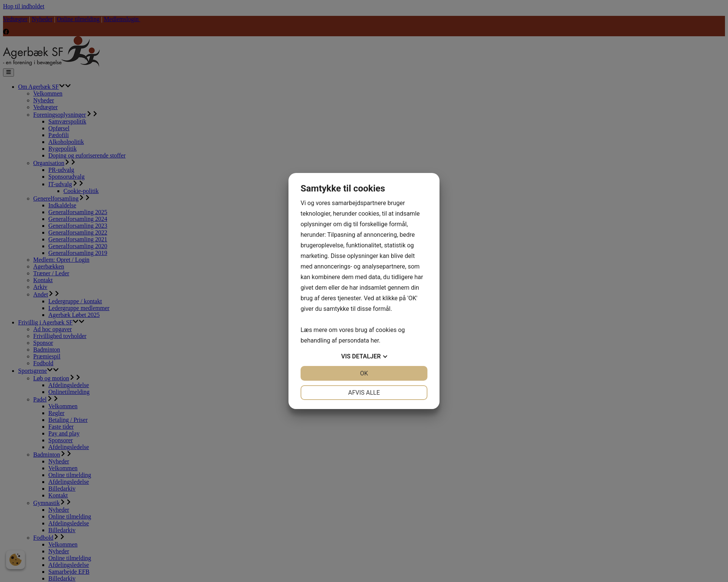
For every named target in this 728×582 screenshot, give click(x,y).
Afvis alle (364, 393)
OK (364, 373)
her (375, 340)
